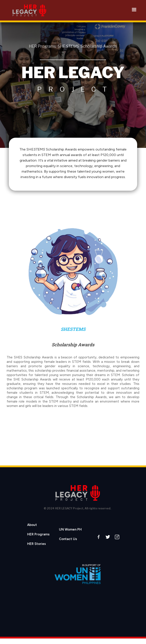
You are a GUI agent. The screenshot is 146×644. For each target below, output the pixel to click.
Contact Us (68, 539)
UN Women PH (70, 529)
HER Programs (38, 534)
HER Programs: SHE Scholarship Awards (73, 46)
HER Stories (36, 544)
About (32, 525)
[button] (134, 10)
